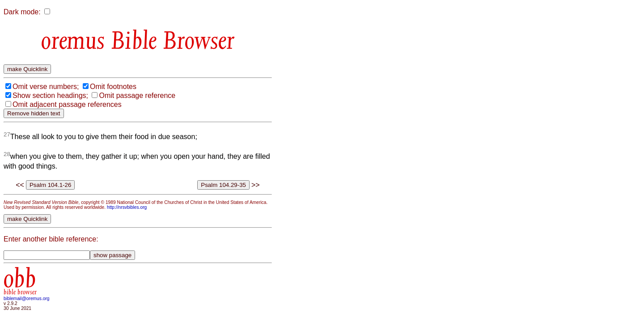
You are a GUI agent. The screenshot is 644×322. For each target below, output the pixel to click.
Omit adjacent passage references (67, 104)
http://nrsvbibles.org (127, 207)
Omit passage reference (137, 95)
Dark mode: (22, 12)
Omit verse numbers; (46, 87)
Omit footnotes (113, 87)
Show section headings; (50, 95)
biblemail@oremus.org (27, 299)
